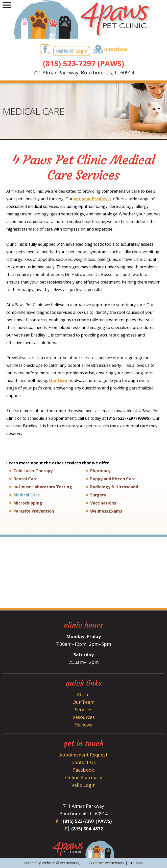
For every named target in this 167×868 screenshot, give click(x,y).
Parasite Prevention (34, 511)
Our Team (84, 702)
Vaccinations (103, 503)
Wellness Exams (106, 511)
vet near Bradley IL (93, 199)
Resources (84, 717)
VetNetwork (70, 863)
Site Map (136, 863)
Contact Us (84, 762)
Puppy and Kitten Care (113, 479)
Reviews (84, 725)
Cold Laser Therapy (33, 471)
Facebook (84, 770)
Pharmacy (100, 471)
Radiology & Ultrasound (114, 487)
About (84, 694)
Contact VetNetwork (108, 863)
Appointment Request (84, 755)
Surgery (98, 495)
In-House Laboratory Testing (43, 487)
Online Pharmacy (84, 777)
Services (84, 710)
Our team (59, 380)
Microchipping (28, 503)
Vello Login (84, 785)
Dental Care (26, 479)
